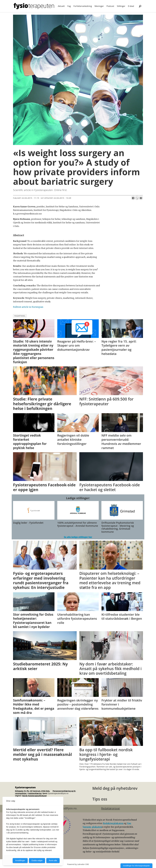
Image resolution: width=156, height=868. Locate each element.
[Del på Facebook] (133, 198)
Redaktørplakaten (113, 823)
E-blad (131, 6)
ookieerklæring (35, 793)
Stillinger (121, 6)
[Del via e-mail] (141, 198)
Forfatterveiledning (83, 6)
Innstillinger (20, 860)
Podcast (110, 6)
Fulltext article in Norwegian (28, 307)
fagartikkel (20, 316)
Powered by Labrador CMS (78, 864)
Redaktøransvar (111, 808)
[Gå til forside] (34, 6)
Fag (69, 6)
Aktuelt (61, 6)
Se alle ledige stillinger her (78, 537)
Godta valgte (37, 860)
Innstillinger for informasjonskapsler (136, 866)
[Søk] (140, 6)
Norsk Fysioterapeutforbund (34, 796)
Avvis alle (53, 860)
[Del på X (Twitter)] (137, 198)
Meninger (99, 6)
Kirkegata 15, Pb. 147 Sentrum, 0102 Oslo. (32, 791)
